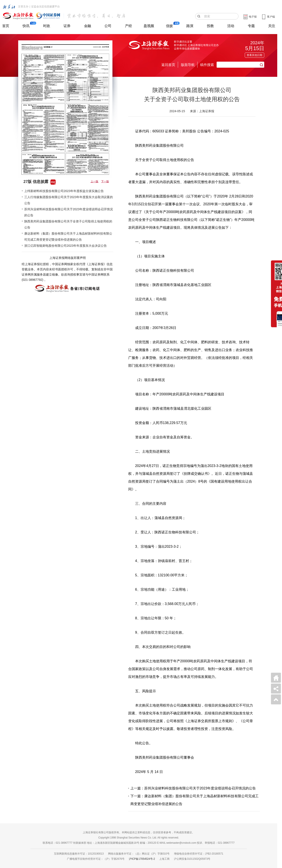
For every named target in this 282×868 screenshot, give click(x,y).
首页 (6, 26)
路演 (190, 26)
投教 (210, 26)
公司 (108, 26)
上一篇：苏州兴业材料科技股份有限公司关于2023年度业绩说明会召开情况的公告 (193, 788)
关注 (272, 26)
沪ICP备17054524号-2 (142, 859)
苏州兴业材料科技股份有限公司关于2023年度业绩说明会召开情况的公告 (69, 212)
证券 (67, 26)
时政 (47, 26)
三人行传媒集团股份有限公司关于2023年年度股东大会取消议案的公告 (69, 200)
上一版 (94, 181)
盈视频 (149, 26)
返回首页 (168, 65)
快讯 (26, 26)
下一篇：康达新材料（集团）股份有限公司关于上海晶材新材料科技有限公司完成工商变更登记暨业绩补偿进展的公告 (194, 800)
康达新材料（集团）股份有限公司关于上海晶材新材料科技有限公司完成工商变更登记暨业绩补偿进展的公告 (68, 237)
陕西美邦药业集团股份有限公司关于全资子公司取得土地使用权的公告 (68, 224)
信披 (169, 26)
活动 (231, 26)
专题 (251, 26)
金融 (88, 26)
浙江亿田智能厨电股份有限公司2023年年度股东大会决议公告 (66, 246)
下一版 (105, 181)
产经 (128, 26)
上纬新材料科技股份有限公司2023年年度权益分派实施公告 (64, 191)
